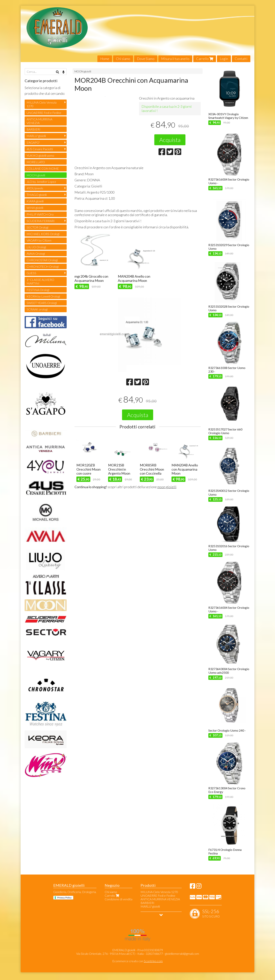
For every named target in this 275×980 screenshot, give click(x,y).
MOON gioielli (83, 71)
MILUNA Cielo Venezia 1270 (42, 104)
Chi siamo (123, 59)
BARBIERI (33, 129)
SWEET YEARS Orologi (42, 303)
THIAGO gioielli (37, 195)
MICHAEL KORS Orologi (43, 234)
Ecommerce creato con (137, 961)
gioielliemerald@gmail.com (182, 954)
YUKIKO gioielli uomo (40, 155)
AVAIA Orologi (36, 253)
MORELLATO (36, 162)
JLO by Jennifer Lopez (41, 182)
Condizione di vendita (118, 899)
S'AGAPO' (33, 142)
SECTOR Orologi (37, 227)
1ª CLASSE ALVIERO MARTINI (40, 281)
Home (105, 59)
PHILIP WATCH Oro (40, 214)
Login (224, 59)
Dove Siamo (146, 59)
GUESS (31, 273)
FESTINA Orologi (38, 290)
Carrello (205, 59)
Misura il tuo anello (175, 59)
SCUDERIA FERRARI (41, 221)
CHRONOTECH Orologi (43, 266)
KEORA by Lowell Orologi (43, 296)
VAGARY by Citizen (39, 240)
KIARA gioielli (35, 201)
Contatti (241, 59)
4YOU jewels (35, 188)
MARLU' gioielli (36, 136)
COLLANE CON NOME (43, 168)
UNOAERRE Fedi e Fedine (44, 113)
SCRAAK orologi (37, 309)
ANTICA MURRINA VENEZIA (39, 121)
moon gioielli (167, 487)
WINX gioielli (35, 208)
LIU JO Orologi (36, 247)
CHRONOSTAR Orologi (42, 260)
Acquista (170, 140)
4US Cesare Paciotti (40, 149)
